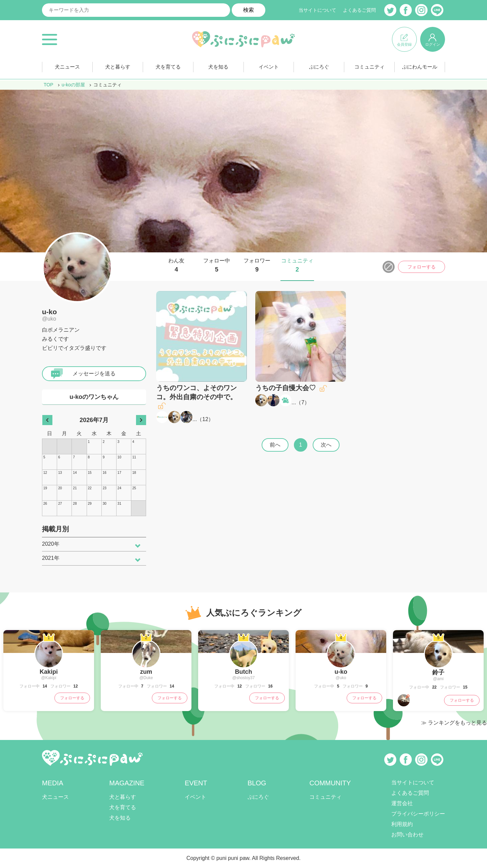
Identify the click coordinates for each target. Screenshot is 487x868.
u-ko (49, 312)
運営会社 (402, 803)
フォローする (422, 267)
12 (205, 419)
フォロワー (257, 265)
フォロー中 (217, 265)
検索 (249, 10)
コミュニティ (369, 67)
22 (434, 687)
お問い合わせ (407, 835)
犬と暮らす (118, 67)
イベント (269, 67)
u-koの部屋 (73, 85)
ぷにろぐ (319, 67)
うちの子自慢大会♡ (285, 388)
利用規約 (402, 824)
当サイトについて (317, 10)
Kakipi (49, 672)
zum (146, 672)
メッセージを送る (94, 374)
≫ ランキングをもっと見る (454, 723)
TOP (49, 85)
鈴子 (438, 672)
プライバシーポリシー (418, 814)
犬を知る (218, 67)
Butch (244, 672)
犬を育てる (168, 67)
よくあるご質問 (359, 10)
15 (465, 687)
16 (270, 686)
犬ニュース (67, 67)
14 (44, 686)
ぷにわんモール (420, 67)
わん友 (176, 265)
